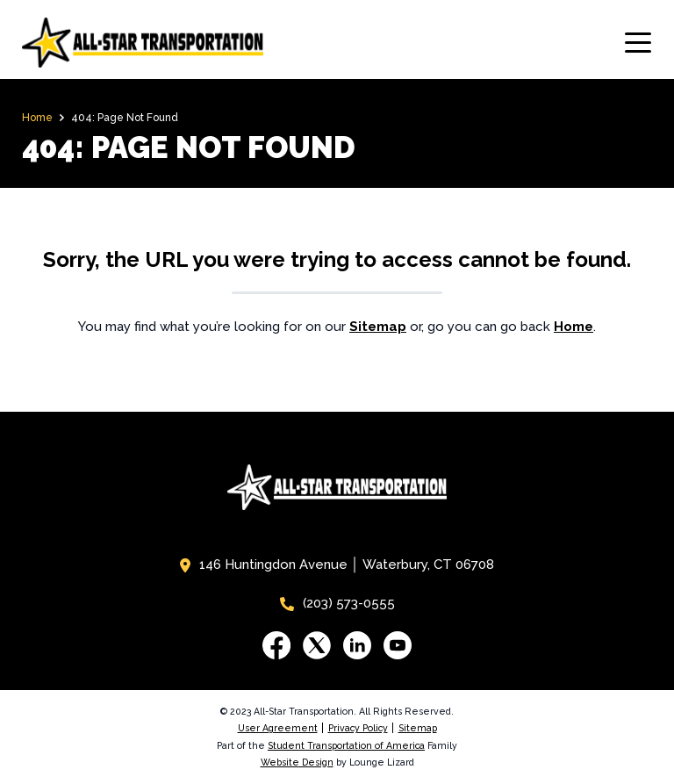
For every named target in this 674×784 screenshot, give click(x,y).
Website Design (297, 762)
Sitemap (418, 728)
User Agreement (278, 728)
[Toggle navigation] (638, 43)
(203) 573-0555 (337, 603)
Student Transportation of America (346, 745)
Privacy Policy (358, 728)
